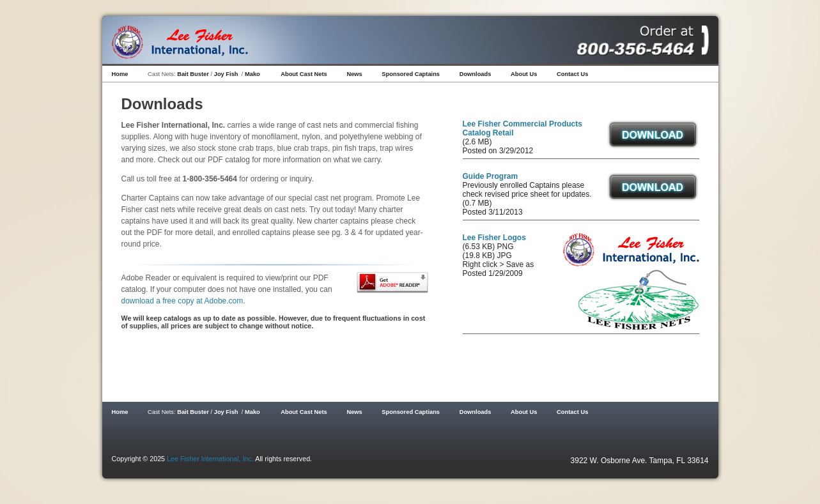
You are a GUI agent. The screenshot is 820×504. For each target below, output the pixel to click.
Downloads (476, 74)
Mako (252, 74)
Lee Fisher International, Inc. (210, 459)
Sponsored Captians (411, 412)
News (354, 74)
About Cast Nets (304, 74)
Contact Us (572, 74)
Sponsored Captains (411, 74)
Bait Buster (193, 74)
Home (120, 74)
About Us (524, 74)
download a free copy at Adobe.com (182, 301)
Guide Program (491, 176)
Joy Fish (226, 74)
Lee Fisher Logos (494, 238)
